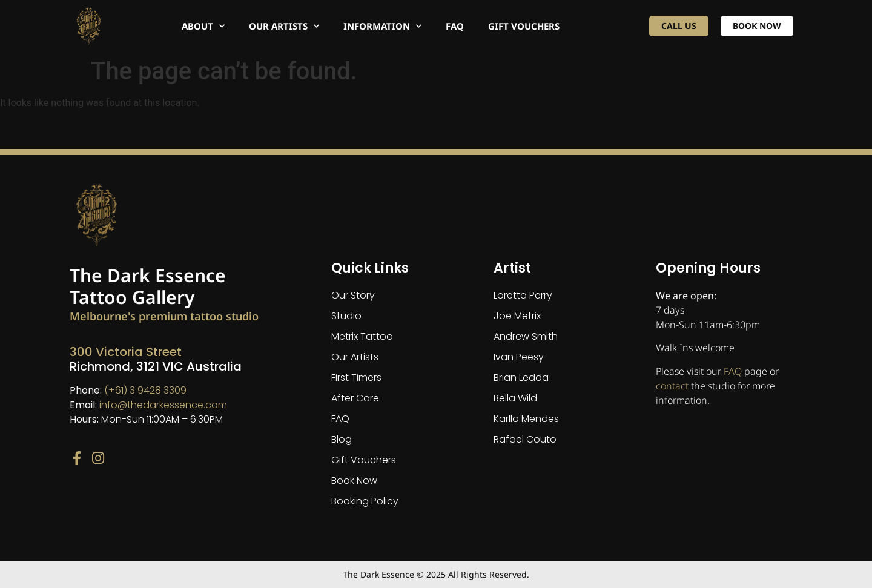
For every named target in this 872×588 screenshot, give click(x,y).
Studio (346, 316)
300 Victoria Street (126, 352)
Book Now (354, 481)
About (203, 26)
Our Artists (284, 26)
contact (672, 386)
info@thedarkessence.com (163, 405)
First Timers (356, 378)
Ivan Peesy (519, 357)
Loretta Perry (523, 295)
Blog (342, 439)
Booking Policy (365, 501)
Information (382, 26)
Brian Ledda (521, 378)
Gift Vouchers (524, 26)
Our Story (353, 295)
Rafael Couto (525, 439)
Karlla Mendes (526, 419)
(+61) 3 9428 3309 (145, 390)
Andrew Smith (526, 336)
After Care (355, 398)
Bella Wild (515, 398)
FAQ (455, 26)
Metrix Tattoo (362, 336)
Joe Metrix (517, 316)
